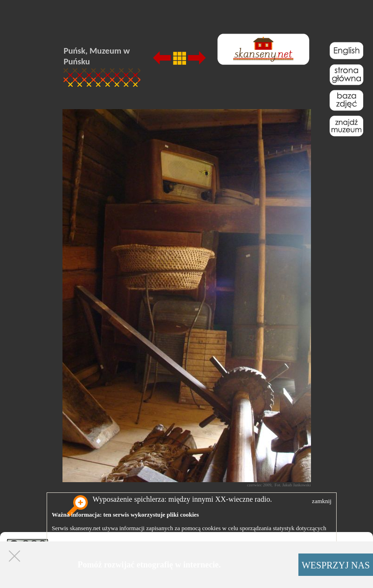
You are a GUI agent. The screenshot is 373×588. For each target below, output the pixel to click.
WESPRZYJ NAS (336, 565)
